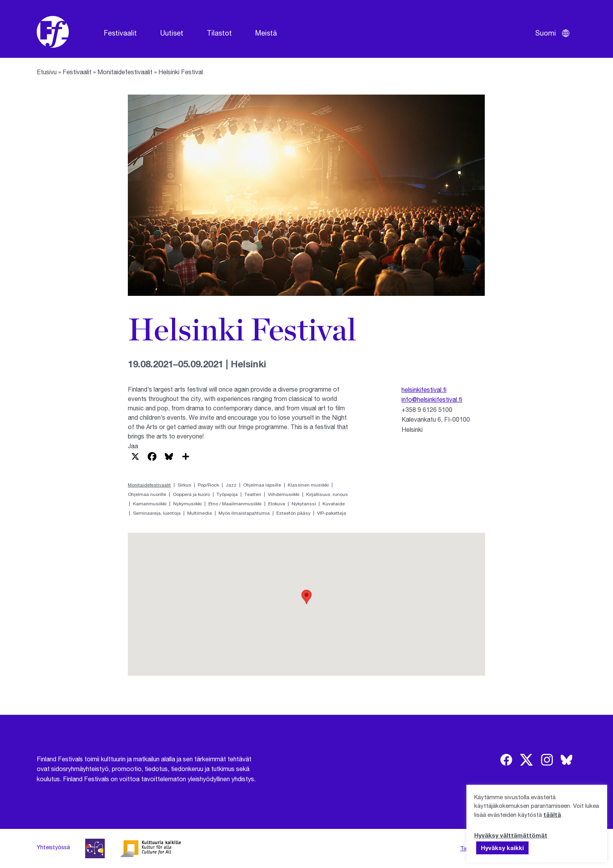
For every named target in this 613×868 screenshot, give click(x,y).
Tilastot (219, 33)
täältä (552, 814)
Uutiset (172, 33)
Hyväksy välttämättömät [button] (511, 835)
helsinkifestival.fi (424, 389)
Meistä (266, 33)
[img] (506, 760)
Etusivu (47, 72)
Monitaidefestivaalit (125, 72)
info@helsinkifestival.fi (432, 399)
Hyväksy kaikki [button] (502, 848)
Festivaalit (120, 33)
